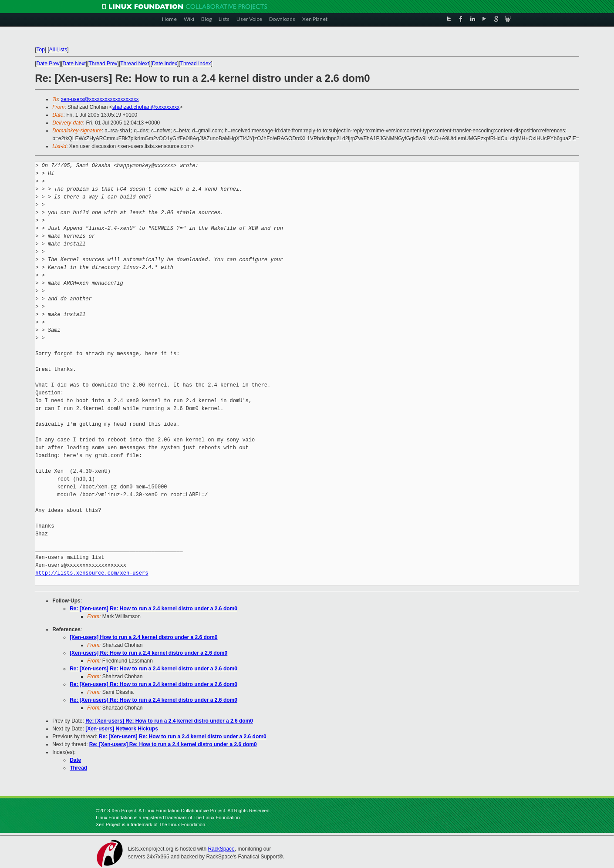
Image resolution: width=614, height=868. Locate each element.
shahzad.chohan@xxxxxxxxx (146, 107)
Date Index (165, 64)
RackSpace (221, 849)
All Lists (58, 50)
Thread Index (196, 64)
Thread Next (135, 64)
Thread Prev (103, 64)
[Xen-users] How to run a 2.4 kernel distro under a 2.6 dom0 (143, 637)
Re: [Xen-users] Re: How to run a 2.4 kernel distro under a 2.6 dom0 (153, 609)
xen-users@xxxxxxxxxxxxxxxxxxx (100, 99)
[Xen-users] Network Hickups (122, 729)
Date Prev (48, 64)
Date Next (74, 64)
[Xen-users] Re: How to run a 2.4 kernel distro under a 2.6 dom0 (148, 653)
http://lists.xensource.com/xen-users (92, 573)
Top (40, 50)
